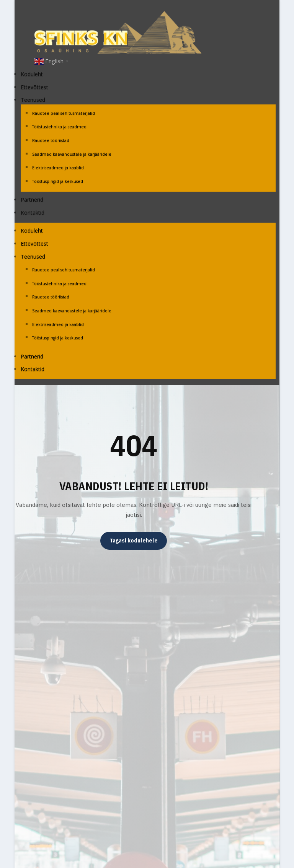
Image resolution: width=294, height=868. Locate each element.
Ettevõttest (34, 87)
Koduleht (32, 74)
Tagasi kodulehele (134, 541)
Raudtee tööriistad (51, 140)
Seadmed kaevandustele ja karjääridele (72, 154)
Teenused (33, 100)
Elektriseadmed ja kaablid (58, 168)
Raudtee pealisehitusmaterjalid (64, 113)
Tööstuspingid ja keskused (58, 181)
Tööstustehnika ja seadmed (59, 127)
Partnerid (32, 199)
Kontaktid (33, 213)
